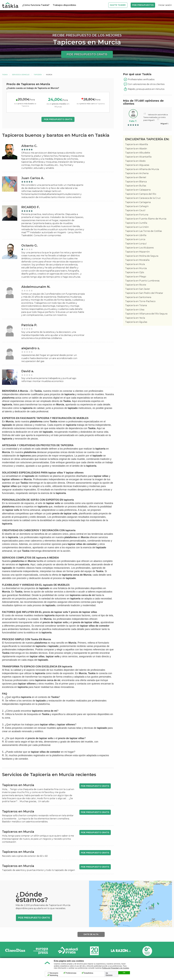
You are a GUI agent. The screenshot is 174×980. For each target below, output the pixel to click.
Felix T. (133, 121)
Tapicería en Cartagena (138, 202)
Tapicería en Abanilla (137, 144)
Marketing (54, 975)
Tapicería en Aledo (135, 161)
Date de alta (91, 934)
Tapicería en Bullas (136, 186)
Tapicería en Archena (137, 173)
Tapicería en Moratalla (137, 260)
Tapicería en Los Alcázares (139, 248)
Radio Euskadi (68, 951)
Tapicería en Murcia (136, 268)
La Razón (121, 951)
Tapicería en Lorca (135, 239)
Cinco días (15, 951)
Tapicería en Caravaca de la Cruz (143, 198)
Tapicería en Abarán (136, 149)
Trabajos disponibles (64, 5)
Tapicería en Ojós (135, 272)
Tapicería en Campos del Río (141, 194)
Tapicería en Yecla (135, 318)
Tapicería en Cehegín (137, 206)
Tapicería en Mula (135, 264)
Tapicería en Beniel (136, 177)
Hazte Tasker (118, 5)
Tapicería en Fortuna (137, 215)
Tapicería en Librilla (136, 235)
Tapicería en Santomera (138, 297)
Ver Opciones (109, 974)
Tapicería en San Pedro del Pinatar (144, 293)
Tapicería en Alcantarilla (138, 157)
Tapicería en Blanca (136, 182)
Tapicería (38, 75)
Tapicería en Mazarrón (137, 252)
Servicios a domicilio (21, 75)
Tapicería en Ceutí (135, 210)
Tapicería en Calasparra (138, 190)
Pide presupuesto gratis (87, 54)
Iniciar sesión (165, 5)
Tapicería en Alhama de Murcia (142, 169)
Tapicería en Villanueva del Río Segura (146, 314)
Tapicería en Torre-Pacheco (140, 301)
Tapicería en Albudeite (138, 153)
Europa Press (42, 951)
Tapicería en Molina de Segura (142, 256)
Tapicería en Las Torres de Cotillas (143, 231)
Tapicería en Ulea (135, 310)
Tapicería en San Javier (138, 289)
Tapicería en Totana (136, 305)
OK (124, 973)
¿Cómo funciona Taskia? (36, 5)
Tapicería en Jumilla (136, 223)
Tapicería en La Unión (137, 227)
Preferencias (71, 973)
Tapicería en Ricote (136, 285)
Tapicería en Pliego (136, 277)
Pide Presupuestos (143, 5)
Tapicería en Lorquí (136, 244)
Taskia (5, 75)
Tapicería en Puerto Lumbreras (142, 281)
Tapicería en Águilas (136, 322)
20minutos (94, 951)
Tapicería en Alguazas (137, 165)
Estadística (88, 973)
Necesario (54, 973)
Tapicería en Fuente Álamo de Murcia (146, 219)
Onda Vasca (147, 951)
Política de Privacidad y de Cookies (116, 968)
